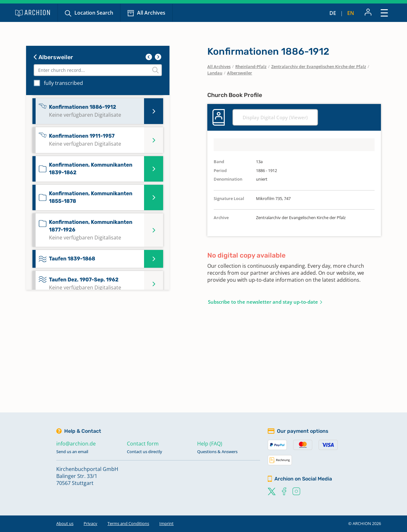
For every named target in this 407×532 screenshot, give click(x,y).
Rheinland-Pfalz (251, 66)
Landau (215, 73)
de (333, 13)
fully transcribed (63, 83)
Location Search (94, 13)
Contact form (143, 444)
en (351, 13)
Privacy (90, 523)
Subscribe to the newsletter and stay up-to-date (263, 302)
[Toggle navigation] (384, 13)
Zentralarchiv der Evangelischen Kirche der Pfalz (319, 66)
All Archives (151, 13)
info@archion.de (76, 444)
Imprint (166, 523)
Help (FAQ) (210, 444)
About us (65, 523)
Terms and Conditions (128, 523)
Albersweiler (53, 57)
